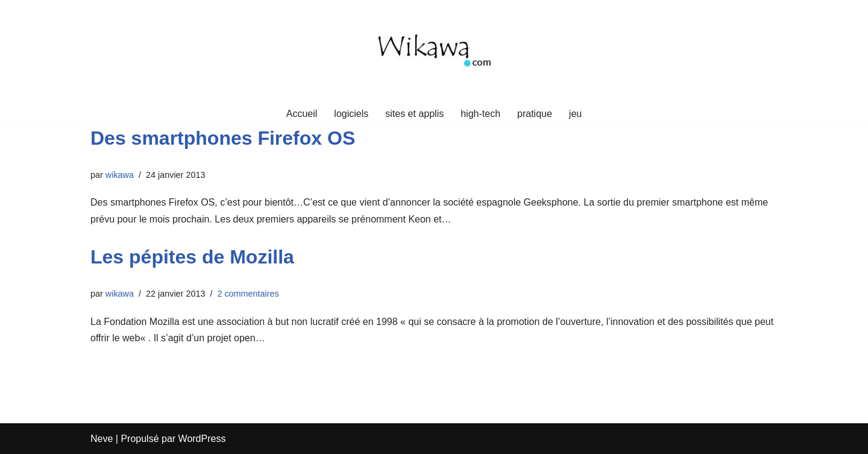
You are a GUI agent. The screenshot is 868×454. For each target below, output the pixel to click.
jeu (575, 114)
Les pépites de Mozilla (192, 257)
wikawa (120, 175)
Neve (102, 439)
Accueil (302, 114)
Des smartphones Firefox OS (223, 138)
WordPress (202, 439)
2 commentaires (248, 294)
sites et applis (414, 114)
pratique (535, 114)
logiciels (351, 114)
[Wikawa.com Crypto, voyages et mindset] (434, 50)
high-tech (480, 114)
